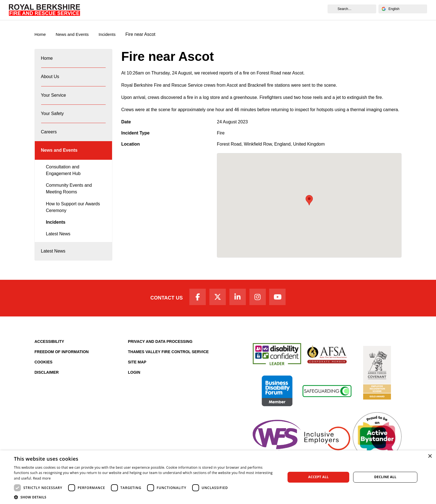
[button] (146, 497)
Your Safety (192, 10)
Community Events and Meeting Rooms (69, 199)
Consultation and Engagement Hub (63, 180)
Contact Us (163, 309)
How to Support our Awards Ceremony (73, 217)
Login (134, 384)
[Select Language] (403, 9)
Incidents (110, 35)
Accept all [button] (318, 477)
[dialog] (218, 477)
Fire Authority (249, 10)
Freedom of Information (62, 363)
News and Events (289, 10)
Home (106, 10)
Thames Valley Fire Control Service (168, 363)
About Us (129, 10)
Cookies (44, 374)
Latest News (58, 244)
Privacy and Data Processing (160, 353)
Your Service (160, 10)
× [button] (430, 456)
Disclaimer (47, 384)
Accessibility (49, 353)
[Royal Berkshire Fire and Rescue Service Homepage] (44, 10)
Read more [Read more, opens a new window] (42, 478)
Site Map (137, 374)
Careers (220, 10)
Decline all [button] (385, 477)
